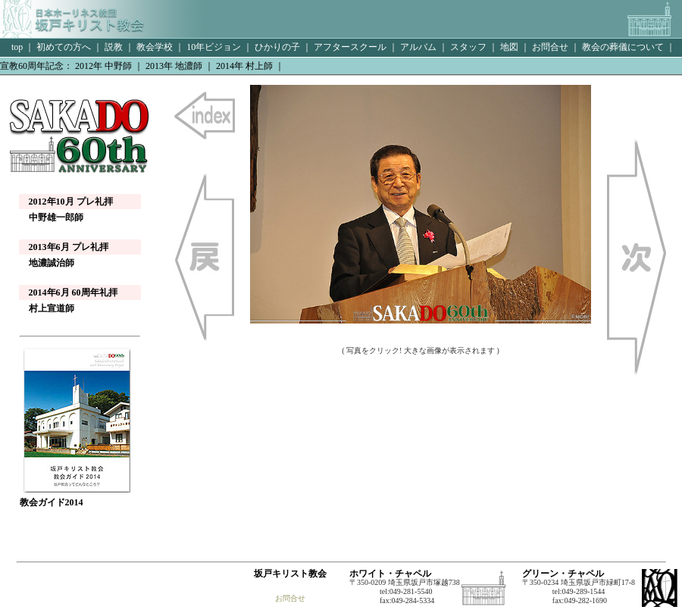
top (16, 47)
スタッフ (468, 47)
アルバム (418, 47)
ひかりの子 (277, 47)
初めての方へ (64, 47)
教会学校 (155, 47)
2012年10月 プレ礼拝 (71, 202)
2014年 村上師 (244, 66)
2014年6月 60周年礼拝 (73, 292)
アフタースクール (350, 47)
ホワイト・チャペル (390, 574)
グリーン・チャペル (563, 574)
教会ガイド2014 (77, 497)
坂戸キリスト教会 (290, 574)
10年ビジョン (214, 47)
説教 (114, 47)
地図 (509, 47)
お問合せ (550, 47)
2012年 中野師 (103, 66)
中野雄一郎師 (52, 217)
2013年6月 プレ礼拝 (69, 247)
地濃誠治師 (47, 263)
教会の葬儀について (623, 47)
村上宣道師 (47, 308)
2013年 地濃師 (174, 66)
